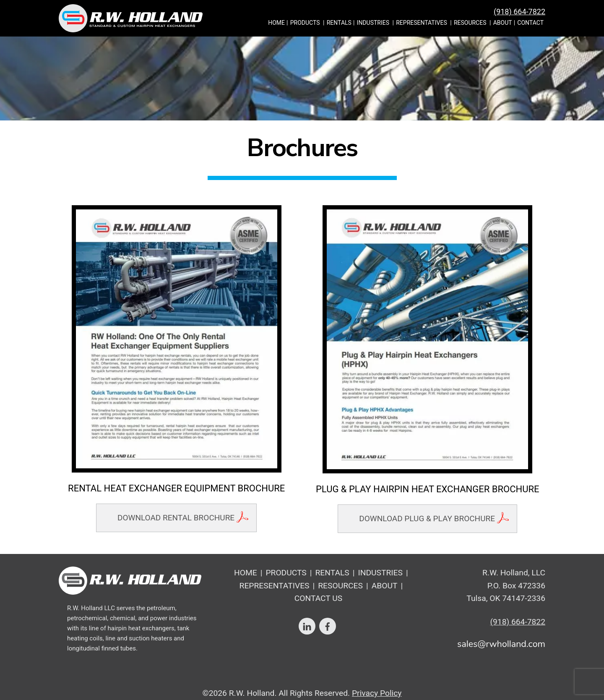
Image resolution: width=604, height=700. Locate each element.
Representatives (275, 586)
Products (305, 23)
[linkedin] (307, 626)
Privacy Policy (377, 693)
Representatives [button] (421, 23)
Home (276, 23)
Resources (470, 23)
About (503, 23)
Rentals (339, 23)
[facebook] (328, 626)
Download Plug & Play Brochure (427, 518)
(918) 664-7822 (519, 12)
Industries (373, 23)
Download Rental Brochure (176, 518)
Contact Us (319, 598)
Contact (530, 23)
